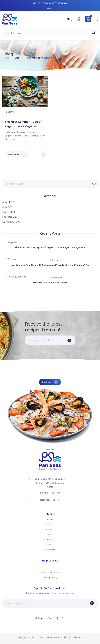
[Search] (93, 33)
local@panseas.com (50, 500)
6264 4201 (57, 493)
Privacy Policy (50, 577)
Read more (17, 155)
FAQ (50, 545)
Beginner (10, 112)
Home (8, 58)
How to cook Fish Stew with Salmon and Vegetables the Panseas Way (50, 265)
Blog (17, 58)
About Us (50, 524)
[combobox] (50, 33)
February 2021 (10, 217)
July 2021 (7, 207)
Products (50, 382)
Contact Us (50, 540)
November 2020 (11, 222)
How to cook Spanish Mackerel (50, 282)
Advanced (56, 278)
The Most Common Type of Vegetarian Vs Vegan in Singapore (23, 126)
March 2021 (9, 212)
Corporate (50, 550)
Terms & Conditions (50, 572)
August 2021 (9, 202)
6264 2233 (43, 493)
